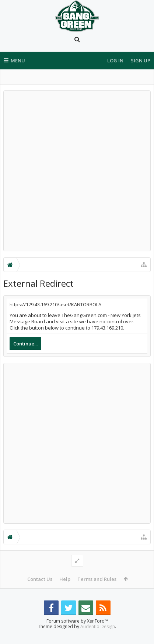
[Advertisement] (77, 171)
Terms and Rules (97, 579)
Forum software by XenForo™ (77, 633)
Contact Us (40, 579)
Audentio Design (98, 638)
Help (65, 579)
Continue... (25, 344)
